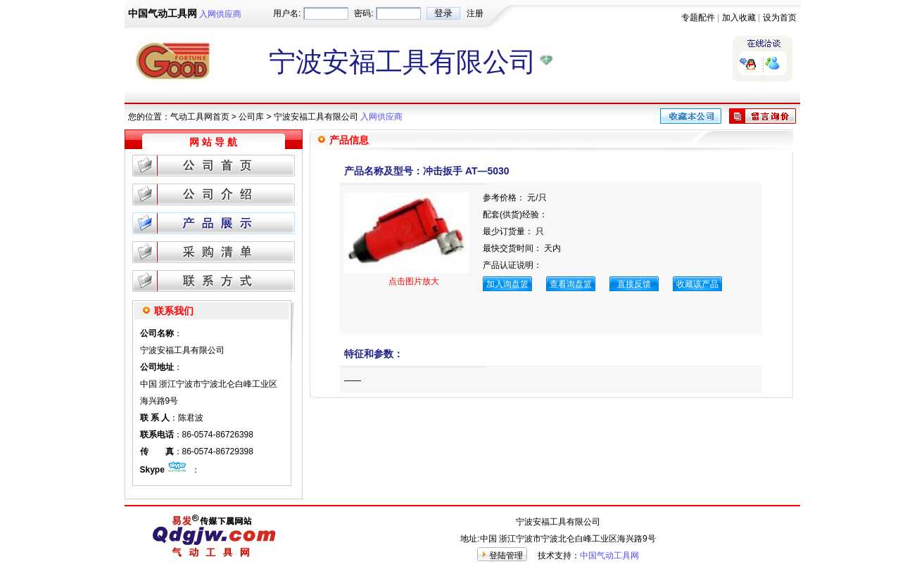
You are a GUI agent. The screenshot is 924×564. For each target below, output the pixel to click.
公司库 (251, 117)
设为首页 (780, 18)
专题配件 (698, 18)
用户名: (287, 13)
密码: (363, 13)
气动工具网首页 (200, 117)
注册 (475, 13)
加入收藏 (739, 18)
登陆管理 (506, 556)
